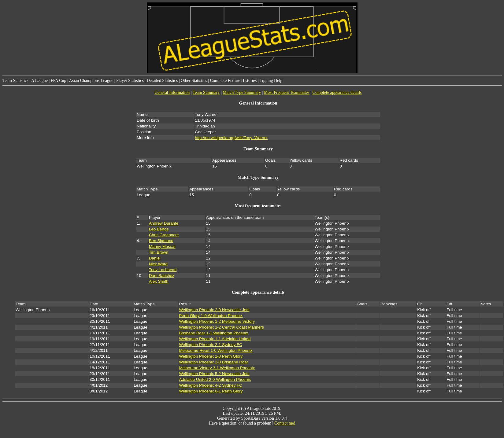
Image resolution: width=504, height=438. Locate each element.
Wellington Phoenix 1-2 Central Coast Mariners (221, 327)
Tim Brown (159, 252)
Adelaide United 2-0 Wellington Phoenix (215, 379)
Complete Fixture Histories (233, 81)
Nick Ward (158, 264)
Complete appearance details (337, 92)
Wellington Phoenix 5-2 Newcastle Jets (214, 374)
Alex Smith (159, 281)
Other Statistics (194, 81)
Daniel (155, 258)
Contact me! (285, 423)
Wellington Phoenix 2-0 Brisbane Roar (213, 362)
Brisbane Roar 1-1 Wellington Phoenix (213, 333)
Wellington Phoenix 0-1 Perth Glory (211, 391)
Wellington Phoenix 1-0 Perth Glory (211, 356)
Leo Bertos (159, 229)
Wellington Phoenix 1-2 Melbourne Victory (217, 321)
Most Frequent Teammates (287, 92)
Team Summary (206, 92)
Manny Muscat (162, 247)
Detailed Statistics (162, 81)
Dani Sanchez (162, 276)
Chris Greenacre (164, 235)
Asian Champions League (91, 81)
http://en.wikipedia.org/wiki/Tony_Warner (231, 138)
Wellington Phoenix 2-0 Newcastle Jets (214, 310)
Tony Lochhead (163, 270)
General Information (172, 92)
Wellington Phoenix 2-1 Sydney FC (210, 345)
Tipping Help (271, 81)
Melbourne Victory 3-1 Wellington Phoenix (217, 368)
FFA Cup (59, 81)
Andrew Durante (164, 223)
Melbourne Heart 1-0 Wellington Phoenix (216, 350)
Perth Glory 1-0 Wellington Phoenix (211, 316)
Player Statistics (130, 81)
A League (39, 81)
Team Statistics (15, 81)
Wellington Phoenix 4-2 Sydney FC (210, 385)
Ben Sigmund (161, 241)
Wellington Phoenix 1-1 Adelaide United (215, 339)
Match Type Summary (242, 92)
